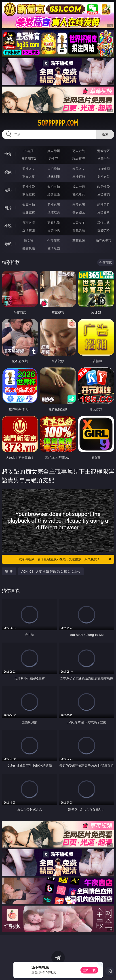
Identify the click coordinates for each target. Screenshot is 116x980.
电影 (8, 190)
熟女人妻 (29, 176)
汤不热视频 (103, 240)
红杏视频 (29, 248)
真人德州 (54, 151)
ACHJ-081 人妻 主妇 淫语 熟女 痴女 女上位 (51, 571)
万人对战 (79, 151)
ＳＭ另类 (103, 176)
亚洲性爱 (29, 187)
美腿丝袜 (29, 212)
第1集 (9, 571)
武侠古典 (103, 223)
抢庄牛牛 (103, 158)
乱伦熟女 (79, 194)
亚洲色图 (54, 205)
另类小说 (54, 230)
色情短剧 (54, 248)
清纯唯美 (54, 212)
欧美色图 (79, 205)
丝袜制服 (54, 176)
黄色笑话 (79, 230)
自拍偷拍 (54, 169)
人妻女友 (79, 223)
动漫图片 (103, 205)
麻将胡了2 (29, 158)
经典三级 (54, 194)
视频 (8, 172)
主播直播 (79, 176)
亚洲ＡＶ (29, 169)
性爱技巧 (103, 230)
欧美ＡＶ (79, 169)
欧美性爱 (103, 187)
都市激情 (29, 223)
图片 (8, 208)
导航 (8, 244)
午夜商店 (54, 240)
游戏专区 (103, 151)
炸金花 (54, 158)
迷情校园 (29, 230)
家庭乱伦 (54, 223)
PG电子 (29, 151)
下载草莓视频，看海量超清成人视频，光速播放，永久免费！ (64, 559)
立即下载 (89, 970)
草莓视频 (79, 240)
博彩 (8, 154)
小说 (8, 226)
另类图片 (103, 212)
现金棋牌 (79, 158)
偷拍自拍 (54, 187)
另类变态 (103, 194)
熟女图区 (79, 212)
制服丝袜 (29, 194)
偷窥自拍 (29, 205)
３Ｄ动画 (103, 169)
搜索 (105, 134)
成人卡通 (79, 187)
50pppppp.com (58, 123)
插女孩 (29, 240)
